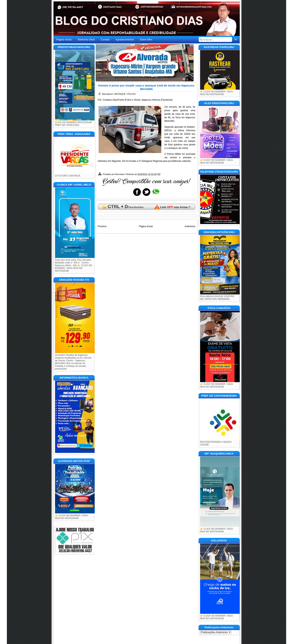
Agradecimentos (125, 40)
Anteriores (190, 226)
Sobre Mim (146, 40)
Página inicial (146, 226)
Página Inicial (64, 40)
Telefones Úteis (86, 40)
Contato (105, 40)
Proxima (102, 226)
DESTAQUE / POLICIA (125, 94)
